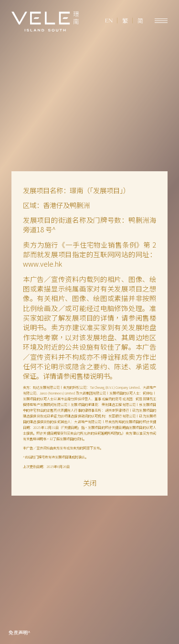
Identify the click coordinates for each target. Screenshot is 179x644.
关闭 (90, 483)
